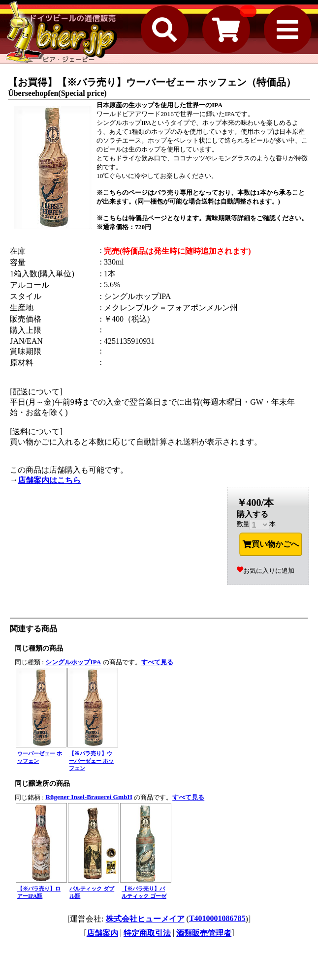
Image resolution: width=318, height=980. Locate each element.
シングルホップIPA (73, 662)
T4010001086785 (217, 918)
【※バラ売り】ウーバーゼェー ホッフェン (91, 761)
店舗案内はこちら (49, 480)
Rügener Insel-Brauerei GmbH (89, 797)
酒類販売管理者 (204, 933)
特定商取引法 (147, 933)
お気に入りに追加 (266, 571)
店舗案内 (102, 933)
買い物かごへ (271, 544)
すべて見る (157, 662)
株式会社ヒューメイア (145, 919)
